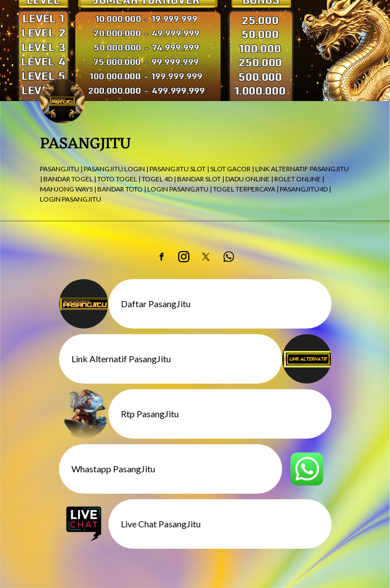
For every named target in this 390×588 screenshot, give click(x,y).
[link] (161, 257)
